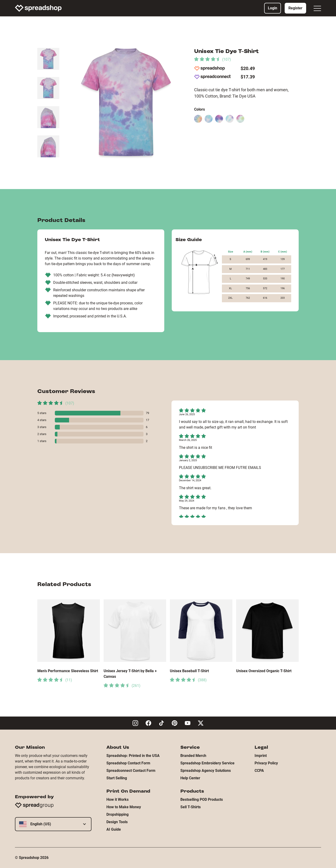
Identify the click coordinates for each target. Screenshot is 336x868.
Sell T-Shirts (191, 807)
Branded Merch (193, 756)
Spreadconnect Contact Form (131, 771)
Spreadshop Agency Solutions (206, 771)
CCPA (259, 771)
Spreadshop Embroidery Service (207, 763)
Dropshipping (117, 814)
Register (295, 8)
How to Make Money (124, 807)
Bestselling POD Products (202, 799)
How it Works (117, 799)
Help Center (190, 778)
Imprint (261, 756)
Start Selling (117, 778)
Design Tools (117, 822)
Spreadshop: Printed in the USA (133, 756)
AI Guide (114, 829)
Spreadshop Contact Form (128, 763)
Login (273, 8)
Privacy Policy (266, 763)
